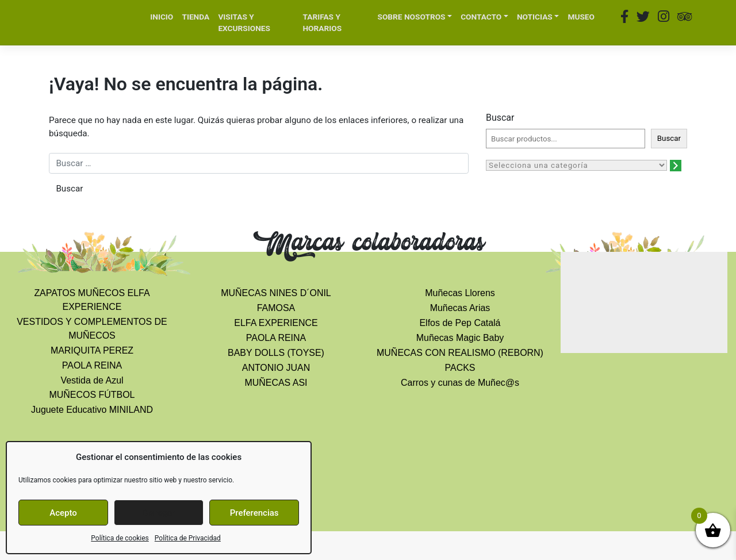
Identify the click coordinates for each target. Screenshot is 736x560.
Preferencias (254, 513)
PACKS (460, 368)
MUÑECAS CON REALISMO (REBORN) (460, 353)
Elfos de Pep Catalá (460, 323)
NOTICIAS (535, 17)
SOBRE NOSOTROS (412, 17)
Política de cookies (120, 538)
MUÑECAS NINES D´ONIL (276, 293)
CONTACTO (481, 17)
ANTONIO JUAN (276, 368)
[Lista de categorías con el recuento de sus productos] (576, 165)
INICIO (162, 17)
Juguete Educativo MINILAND (92, 410)
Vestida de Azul (92, 380)
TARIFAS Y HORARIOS (322, 23)
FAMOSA (276, 308)
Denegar (159, 513)
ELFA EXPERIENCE (276, 323)
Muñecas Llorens (460, 293)
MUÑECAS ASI (276, 383)
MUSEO (581, 17)
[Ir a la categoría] (676, 166)
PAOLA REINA (92, 365)
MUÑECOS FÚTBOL (92, 395)
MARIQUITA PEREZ (92, 350)
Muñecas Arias (460, 308)
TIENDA (195, 17)
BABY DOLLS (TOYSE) (276, 353)
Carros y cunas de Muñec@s (460, 383)
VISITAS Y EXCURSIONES (244, 23)
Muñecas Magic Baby (460, 338)
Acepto (63, 513)
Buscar (500, 118)
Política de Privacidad (188, 538)
